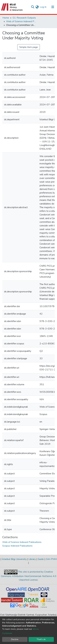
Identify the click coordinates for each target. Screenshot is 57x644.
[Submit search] (33, 7)
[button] (37, 7)
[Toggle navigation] (53, 7)
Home (6, 18)
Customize (7, 633)
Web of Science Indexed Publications (21, 21)
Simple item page (29, 47)
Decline (15, 639)
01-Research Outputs (24, 18)
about (35, 629)
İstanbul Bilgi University (14, 559)
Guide (41, 559)
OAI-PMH (51, 559)
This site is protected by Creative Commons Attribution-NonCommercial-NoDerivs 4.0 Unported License (29, 576)
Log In (43, 7)
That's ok (41, 639)
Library (32, 559)
